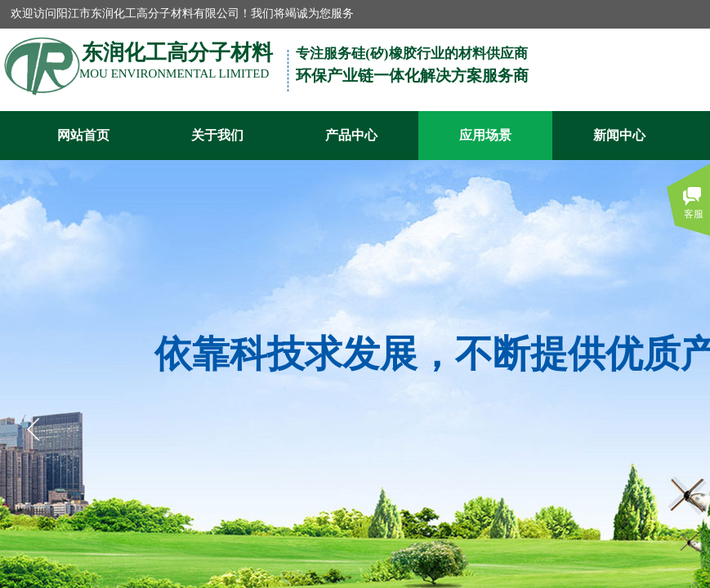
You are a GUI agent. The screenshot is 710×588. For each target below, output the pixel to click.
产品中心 (351, 135)
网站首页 (83, 135)
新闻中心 (619, 135)
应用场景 (485, 135)
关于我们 (217, 135)
